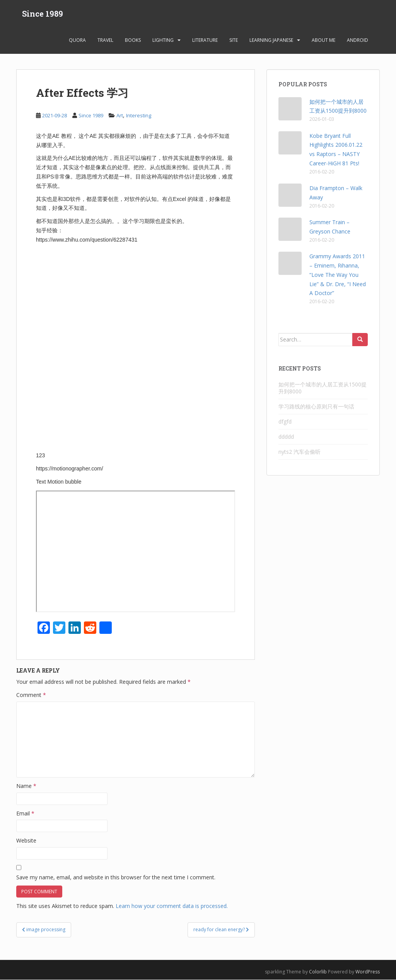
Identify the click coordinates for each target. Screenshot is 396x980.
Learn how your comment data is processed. (172, 906)
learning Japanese (271, 40)
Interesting (139, 116)
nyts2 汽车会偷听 (300, 452)
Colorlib (318, 972)
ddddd (286, 437)
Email (25, 813)
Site (234, 40)
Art (120, 116)
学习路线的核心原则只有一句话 (316, 407)
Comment (31, 695)
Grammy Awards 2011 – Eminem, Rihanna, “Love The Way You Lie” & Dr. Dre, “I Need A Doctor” (338, 275)
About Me (323, 40)
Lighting (163, 40)
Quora (77, 40)
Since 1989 (43, 14)
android (358, 40)
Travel (105, 40)
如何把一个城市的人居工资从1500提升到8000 (323, 388)
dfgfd (285, 422)
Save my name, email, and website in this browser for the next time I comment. (116, 877)
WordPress (368, 972)
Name (26, 786)
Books (133, 40)
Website (26, 841)
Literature (205, 40)
